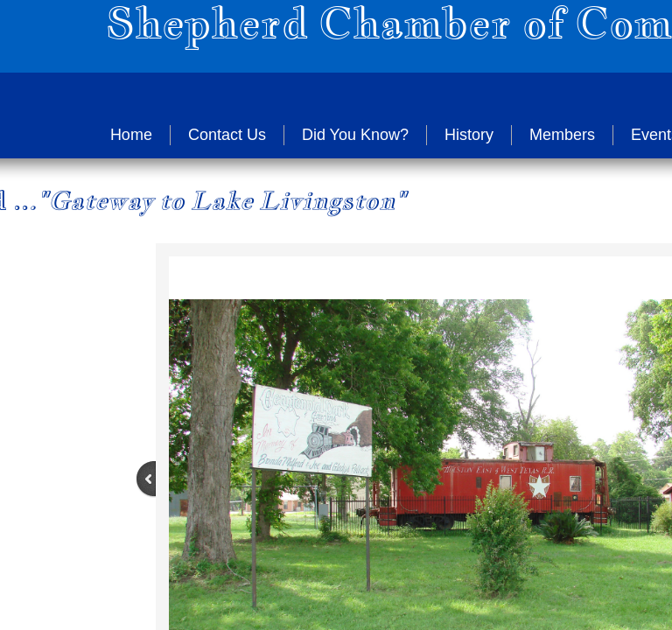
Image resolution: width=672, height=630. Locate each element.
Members (562, 135)
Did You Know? (355, 135)
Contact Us (227, 135)
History (469, 135)
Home (131, 135)
